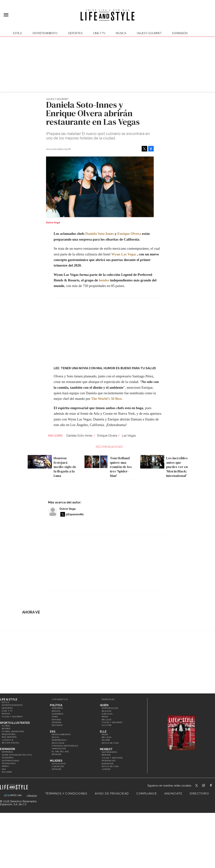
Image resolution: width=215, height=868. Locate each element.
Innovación (59, 749)
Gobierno (57, 708)
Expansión (8, 749)
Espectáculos (110, 708)
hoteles (104, 280)
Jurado (106, 769)
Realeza (107, 711)
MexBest (106, 749)
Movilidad (58, 743)
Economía (8, 758)
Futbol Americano (13, 731)
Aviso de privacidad (112, 794)
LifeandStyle (60, 699)
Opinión (57, 722)
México (56, 711)
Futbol (6, 726)
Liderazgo (58, 766)
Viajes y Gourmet (149, 33)
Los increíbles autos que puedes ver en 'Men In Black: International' (176, 467)
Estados (56, 720)
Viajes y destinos (112, 758)
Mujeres (7, 772)
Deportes (75, 33)
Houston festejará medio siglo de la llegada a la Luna (64, 467)
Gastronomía (109, 752)
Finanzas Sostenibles (65, 746)
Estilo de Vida (110, 766)
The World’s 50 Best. (107, 399)
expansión (180, 33)
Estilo (18, 33)
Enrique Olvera (129, 234)
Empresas (7, 752)
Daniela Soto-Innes (100, 234)
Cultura (107, 725)
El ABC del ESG (60, 752)
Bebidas (106, 755)
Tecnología (9, 763)
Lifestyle (8, 740)
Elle (103, 732)
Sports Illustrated (15, 723)
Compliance (147, 794)
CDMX (55, 717)
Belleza (107, 720)
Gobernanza (59, 740)
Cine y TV (99, 33)
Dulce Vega (68, 509)
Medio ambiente (61, 734)
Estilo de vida (110, 743)
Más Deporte (9, 737)
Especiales (108, 699)
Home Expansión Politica (17, 755)
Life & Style (9, 699)
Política (56, 705)
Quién (104, 705)
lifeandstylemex (207, 786)
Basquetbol (9, 734)
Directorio (199, 794)
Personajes (109, 761)
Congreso (58, 714)
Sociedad (57, 725)
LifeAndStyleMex (214, 786)
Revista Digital (11, 743)
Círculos (107, 714)
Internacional (11, 761)
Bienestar (108, 764)
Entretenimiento (45, 33)
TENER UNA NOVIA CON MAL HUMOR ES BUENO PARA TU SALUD (108, 368)
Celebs (106, 740)
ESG (4, 769)
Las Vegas (129, 436)
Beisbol (6, 728)
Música (121, 33)
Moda (105, 717)
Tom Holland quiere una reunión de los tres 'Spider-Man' (120, 467)
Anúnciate (173, 794)
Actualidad (59, 764)
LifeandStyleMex (197, 786)
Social (56, 737)
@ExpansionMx (75, 514)
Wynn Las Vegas (124, 254)
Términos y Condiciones (66, 794)
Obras (5, 766)
